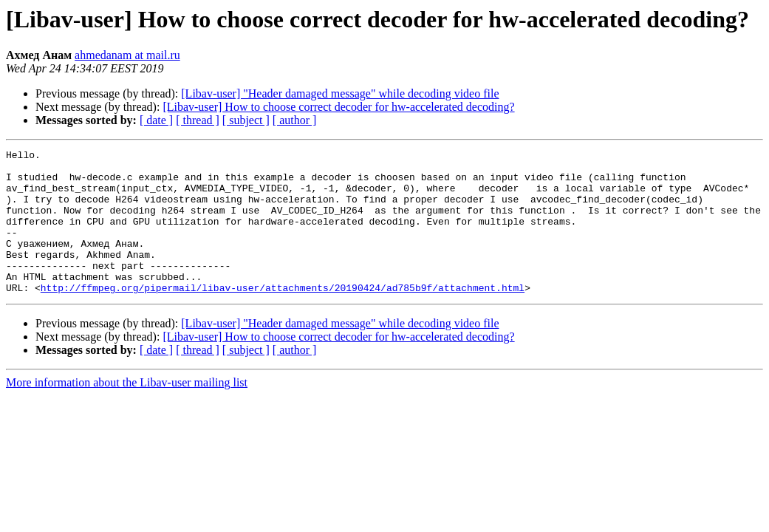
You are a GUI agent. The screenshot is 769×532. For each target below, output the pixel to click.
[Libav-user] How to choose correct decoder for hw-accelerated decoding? (338, 107)
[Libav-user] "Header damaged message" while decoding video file (340, 93)
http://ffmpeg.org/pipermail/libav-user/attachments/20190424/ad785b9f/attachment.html (283, 316)
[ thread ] (198, 120)
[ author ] (295, 120)
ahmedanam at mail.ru (127, 55)
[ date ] (156, 120)
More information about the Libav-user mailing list (127, 411)
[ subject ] (246, 120)
